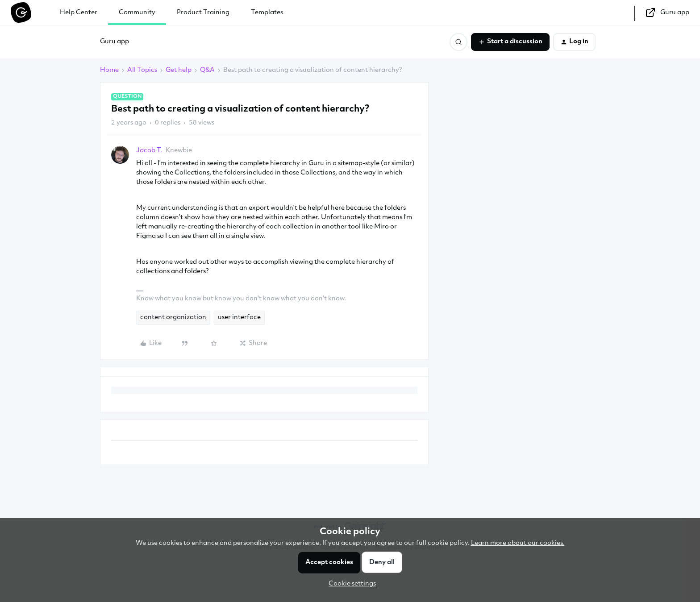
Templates (267, 13)
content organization (173, 318)
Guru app (115, 42)
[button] (510, 42)
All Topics (142, 70)
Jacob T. (149, 151)
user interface (239, 318)
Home (109, 70)
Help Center (79, 13)
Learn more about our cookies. (518, 543)
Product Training (203, 13)
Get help (179, 70)
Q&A (207, 70)
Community (137, 13)
